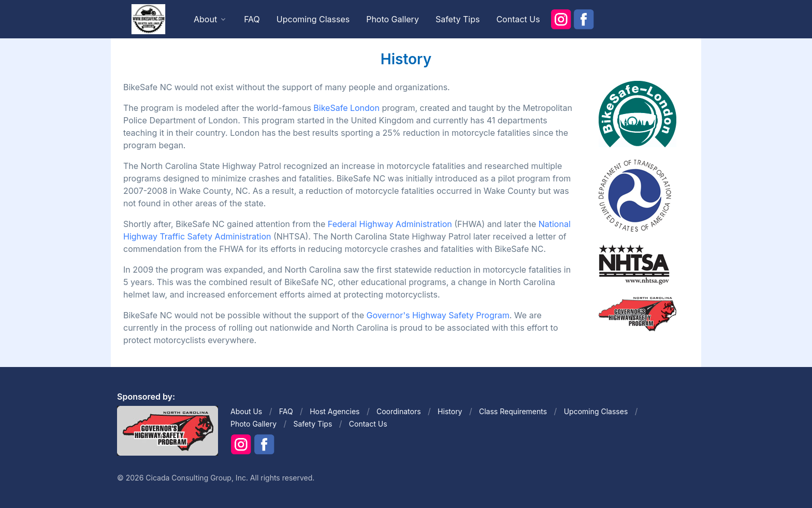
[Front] (148, 19)
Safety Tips (458, 19)
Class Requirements (513, 411)
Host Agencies (335, 411)
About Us (246, 411)
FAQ (252, 19)
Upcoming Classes (313, 19)
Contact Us (518, 19)
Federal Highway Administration (390, 224)
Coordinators (399, 411)
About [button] (205, 19)
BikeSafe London (346, 108)
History (450, 411)
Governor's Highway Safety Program (438, 315)
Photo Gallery (393, 19)
